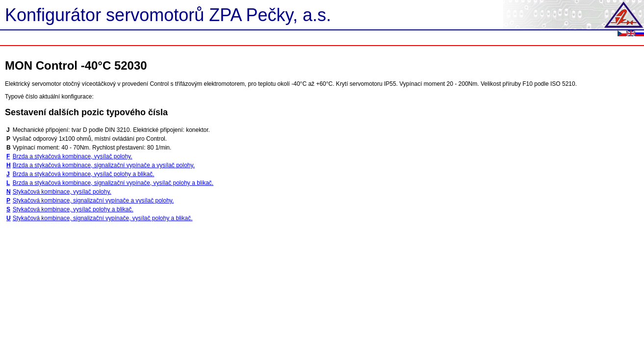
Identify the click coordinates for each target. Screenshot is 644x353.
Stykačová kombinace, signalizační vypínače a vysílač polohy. (93, 201)
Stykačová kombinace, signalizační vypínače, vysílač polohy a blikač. (103, 218)
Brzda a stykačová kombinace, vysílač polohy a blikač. (84, 174)
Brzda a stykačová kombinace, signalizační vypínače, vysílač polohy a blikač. (113, 183)
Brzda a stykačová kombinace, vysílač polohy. (73, 156)
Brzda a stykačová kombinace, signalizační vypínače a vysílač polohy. (104, 165)
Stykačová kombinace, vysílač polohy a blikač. (73, 209)
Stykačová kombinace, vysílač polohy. (62, 192)
